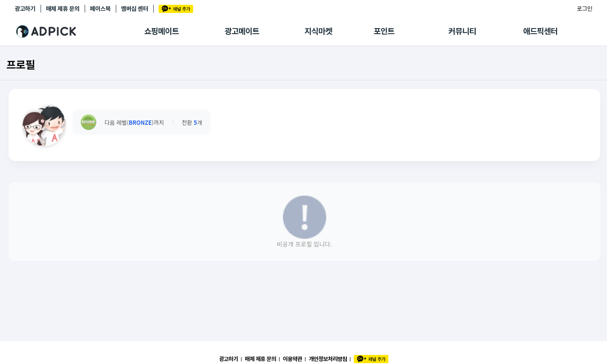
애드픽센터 (540, 31)
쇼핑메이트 (162, 31)
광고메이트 (242, 31)
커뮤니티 (462, 31)
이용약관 (292, 359)
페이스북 (100, 9)
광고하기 (25, 9)
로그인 (585, 9)
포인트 (384, 31)
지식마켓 (318, 31)
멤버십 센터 (135, 9)
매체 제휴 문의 (63, 9)
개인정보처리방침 (328, 359)
